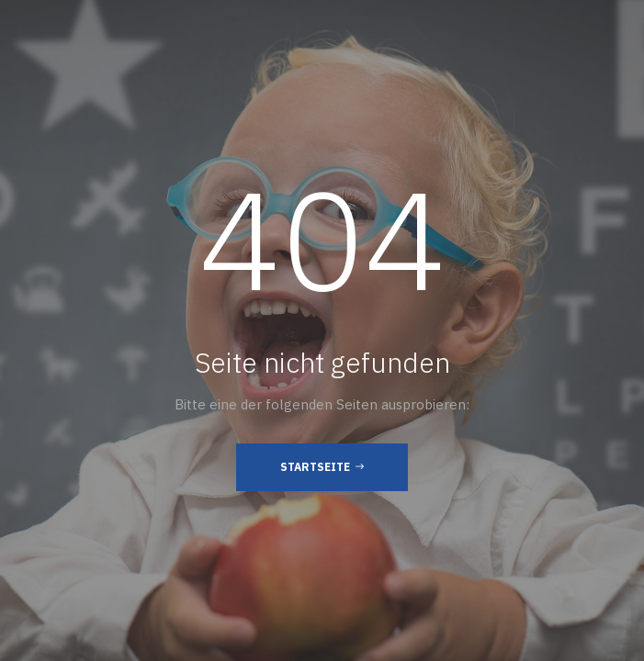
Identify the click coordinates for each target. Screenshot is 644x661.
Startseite (322, 466)
